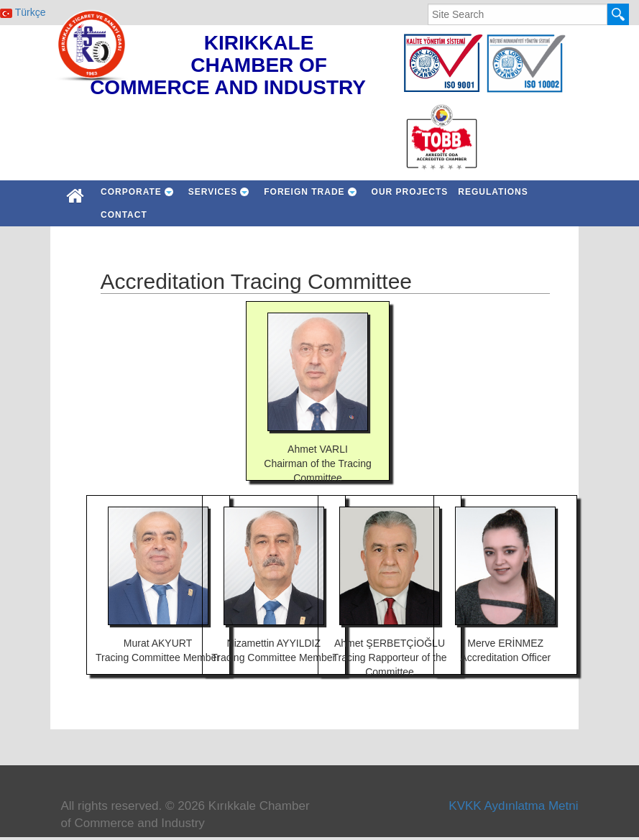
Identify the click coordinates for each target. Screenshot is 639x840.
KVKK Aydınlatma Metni (513, 806)
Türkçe (23, 12)
